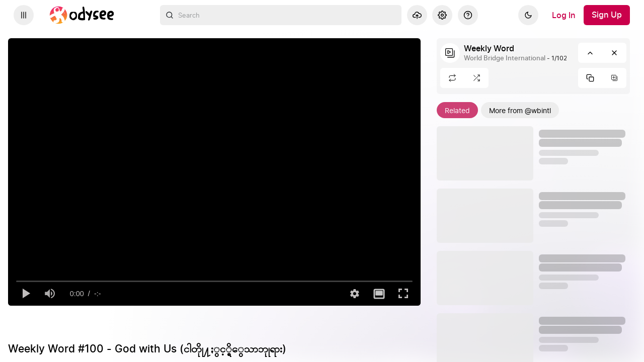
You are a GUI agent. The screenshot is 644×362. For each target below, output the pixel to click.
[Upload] (417, 15)
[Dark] (528, 15)
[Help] (468, 15)
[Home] (82, 15)
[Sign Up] (607, 15)
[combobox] (281, 15)
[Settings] (442, 15)
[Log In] (564, 15)
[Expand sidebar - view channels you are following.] (24, 15)
